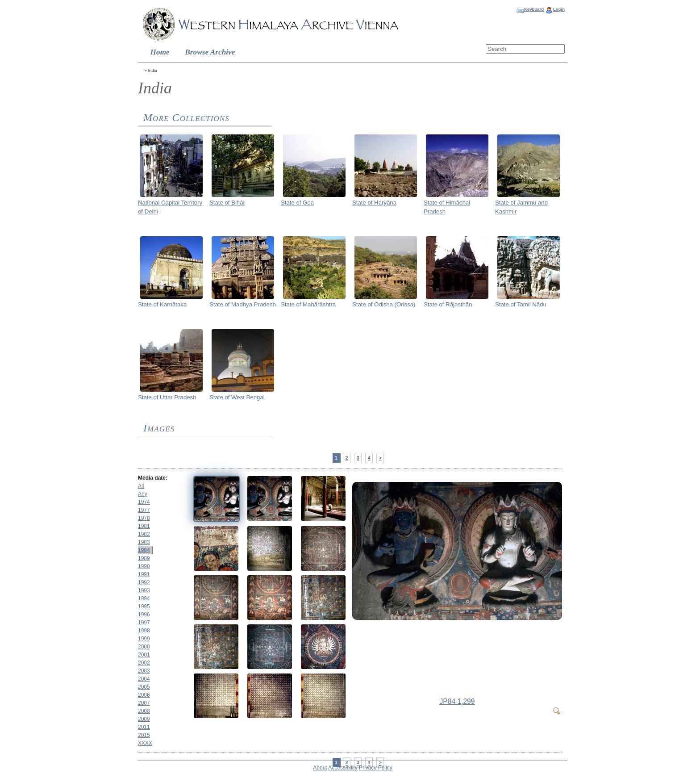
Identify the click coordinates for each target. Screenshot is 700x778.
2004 (144, 679)
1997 (144, 623)
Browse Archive (210, 52)
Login (559, 9)
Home (160, 52)
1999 (144, 639)
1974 (144, 502)
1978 (144, 518)
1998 (144, 631)
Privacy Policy (376, 768)
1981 (144, 526)
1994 (144, 598)
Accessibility (343, 768)
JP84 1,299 (457, 701)
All (141, 486)
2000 (144, 647)
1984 (144, 550)
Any (143, 494)
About (320, 768)
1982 (144, 534)
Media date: (153, 478)
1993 (144, 590)
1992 (144, 582)
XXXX (145, 743)
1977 (144, 510)
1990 (144, 566)
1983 (144, 542)
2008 (144, 711)
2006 (144, 695)
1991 (144, 574)
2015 (144, 735)
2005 (144, 687)
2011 (144, 727)
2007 (144, 703)
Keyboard (534, 9)
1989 (144, 558)
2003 (144, 671)
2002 (144, 663)
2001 (144, 655)
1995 (144, 607)
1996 (144, 615)
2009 (144, 719)
